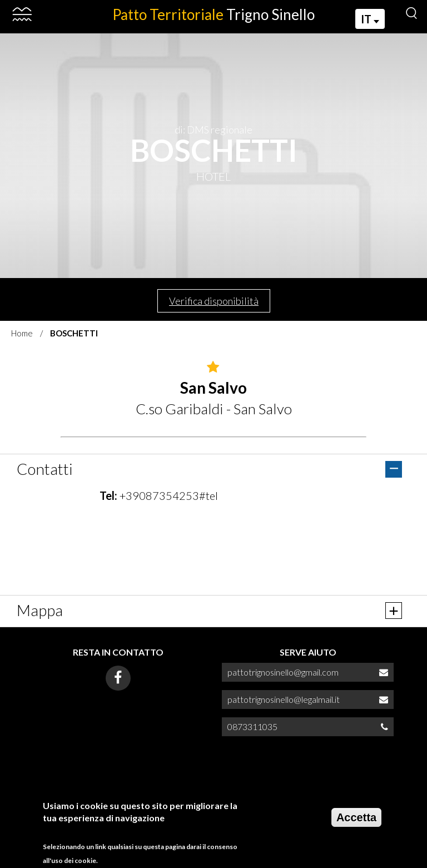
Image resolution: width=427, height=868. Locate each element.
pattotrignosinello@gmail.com (283, 672)
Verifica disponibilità (214, 301)
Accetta (356, 817)
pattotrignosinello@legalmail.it (284, 699)
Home (22, 333)
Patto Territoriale (213, 14)
